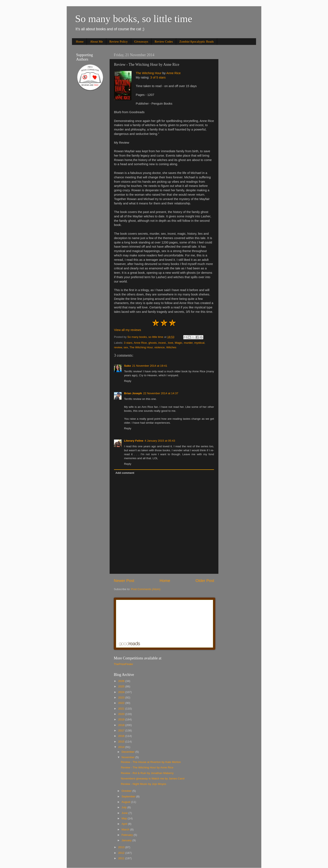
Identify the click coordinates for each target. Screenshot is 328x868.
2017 (122, 731)
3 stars (128, 343)
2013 (122, 847)
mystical (199, 343)
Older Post (205, 581)
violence (160, 347)
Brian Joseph (133, 393)
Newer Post (124, 581)
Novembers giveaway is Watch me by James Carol (153, 779)
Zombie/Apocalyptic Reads (197, 42)
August (126, 802)
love (171, 343)
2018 (122, 725)
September (129, 796)
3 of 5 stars (158, 77)
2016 (122, 736)
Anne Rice (174, 73)
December (128, 752)
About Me (96, 42)
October (127, 791)
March (126, 829)
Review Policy (119, 42)
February (128, 835)
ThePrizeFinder (123, 664)
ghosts (152, 343)
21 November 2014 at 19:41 (150, 366)
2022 (122, 703)
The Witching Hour (149, 73)
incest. (162, 343)
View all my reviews (127, 330)
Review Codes (164, 42)
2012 (122, 853)
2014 (122, 747)
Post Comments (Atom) (146, 589)
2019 (122, 719)
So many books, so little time (134, 19)
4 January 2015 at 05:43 (160, 441)
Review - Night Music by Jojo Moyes (144, 784)
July (124, 807)
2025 (122, 686)
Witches (171, 347)
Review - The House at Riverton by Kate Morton (151, 762)
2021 (122, 709)
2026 (122, 681)
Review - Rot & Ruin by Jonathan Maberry (147, 773)
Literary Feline (134, 441)
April (125, 824)
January (127, 840)
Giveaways (141, 42)
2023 (122, 698)
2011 (122, 858)
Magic (179, 343)
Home (80, 42)
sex (126, 347)
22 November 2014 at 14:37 (161, 393)
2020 (122, 714)
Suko (127, 366)
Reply (128, 381)
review (118, 347)
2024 (122, 692)
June (125, 813)
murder (188, 343)
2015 (122, 742)
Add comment (125, 473)
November (128, 757)
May (125, 818)
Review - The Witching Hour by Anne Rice (147, 767)
